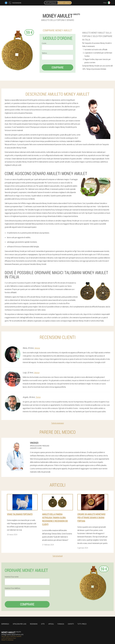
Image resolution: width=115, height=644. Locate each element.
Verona (37, 348)
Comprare (57, 67)
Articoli (51, 624)
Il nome (44, 43)
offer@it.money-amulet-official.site (12, 635)
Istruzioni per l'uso (20, 624)
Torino (38, 397)
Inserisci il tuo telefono (12, 588)
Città (43, 624)
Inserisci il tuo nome (12, 577)
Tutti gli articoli (58, 556)
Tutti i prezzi (82, 624)
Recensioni (34, 624)
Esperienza (5, 624)
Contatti (71, 624)
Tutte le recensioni (58, 423)
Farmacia (61, 624)
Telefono (44, 53)
